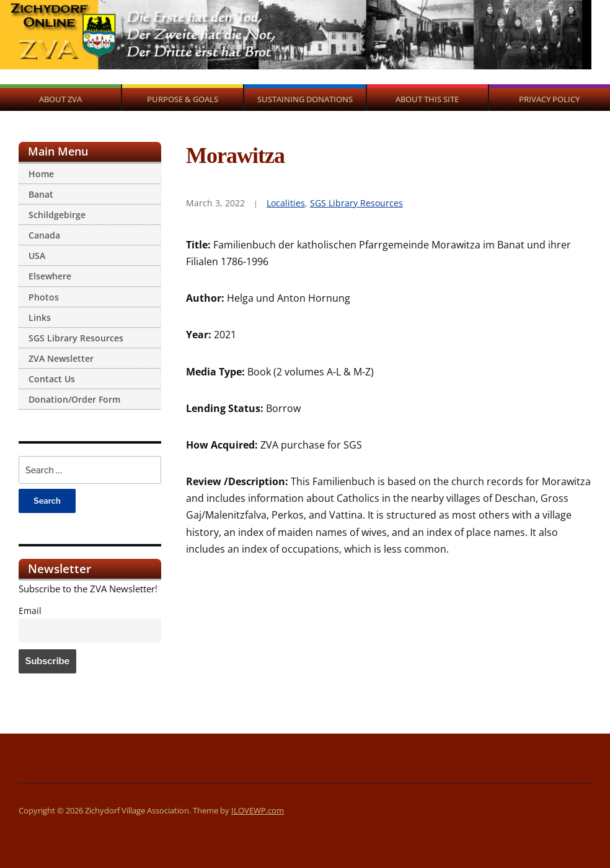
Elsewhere (50, 276)
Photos (44, 297)
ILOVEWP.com (258, 810)
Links (40, 318)
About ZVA (60, 99)
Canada (44, 235)
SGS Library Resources (76, 338)
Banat (41, 194)
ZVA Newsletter (61, 358)
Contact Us (52, 379)
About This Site (427, 99)
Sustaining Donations (305, 99)
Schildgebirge (57, 215)
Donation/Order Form (74, 399)
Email (30, 611)
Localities (286, 203)
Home (41, 174)
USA (37, 256)
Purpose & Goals (183, 99)
